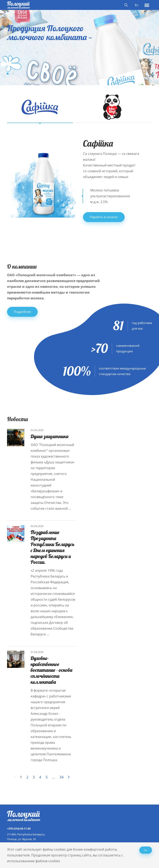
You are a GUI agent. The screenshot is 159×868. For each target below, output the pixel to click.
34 (61, 777)
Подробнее (22, 312)
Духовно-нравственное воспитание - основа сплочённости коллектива (51, 670)
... (54, 777)
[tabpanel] (79, 45)
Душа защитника (49, 436)
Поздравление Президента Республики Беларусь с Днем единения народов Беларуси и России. (53, 547)
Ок (146, 850)
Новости (17, 419)
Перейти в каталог (104, 217)
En (137, 5)
